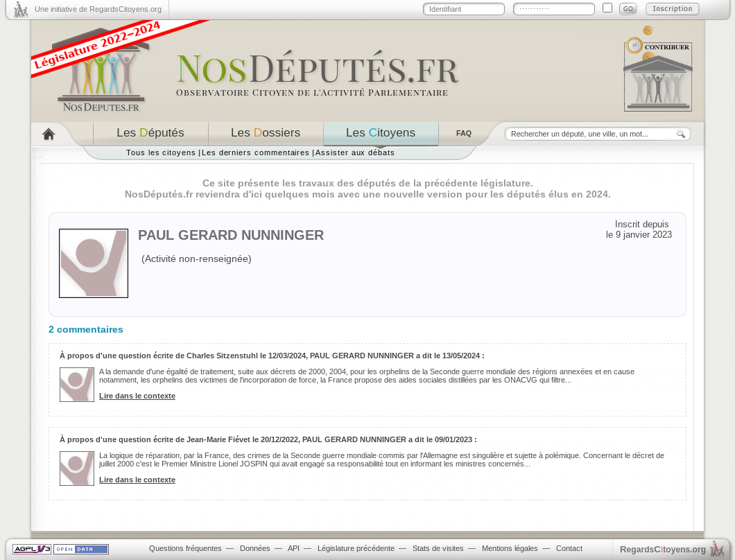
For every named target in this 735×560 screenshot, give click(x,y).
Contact (569, 548)
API (294, 548)
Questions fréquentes (185, 548)
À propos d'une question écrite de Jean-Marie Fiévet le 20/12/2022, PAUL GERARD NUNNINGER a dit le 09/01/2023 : (268, 439)
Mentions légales (510, 548)
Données (255, 548)
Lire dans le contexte (137, 396)
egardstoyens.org (663, 549)
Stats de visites (438, 548)
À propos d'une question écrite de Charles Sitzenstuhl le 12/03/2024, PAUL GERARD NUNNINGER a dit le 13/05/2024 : (272, 356)
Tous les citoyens (161, 152)
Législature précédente (356, 548)
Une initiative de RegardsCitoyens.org (98, 9)
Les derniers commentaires (256, 152)
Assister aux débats (355, 152)
